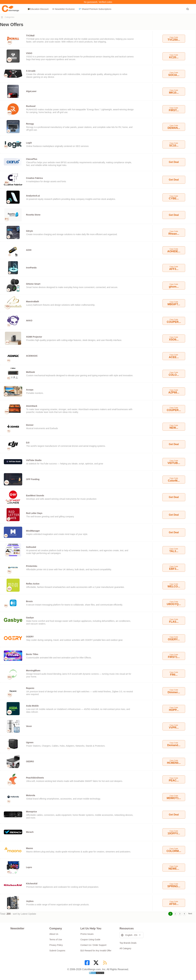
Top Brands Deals (128, 943)
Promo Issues (87, 934)
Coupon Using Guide (90, 940)
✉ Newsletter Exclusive (63, 9)
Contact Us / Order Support (93, 945)
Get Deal (174, 162)
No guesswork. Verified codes (98, 2)
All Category (125, 948)
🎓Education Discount (38, 9)
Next (190, 914)
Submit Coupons (57, 951)
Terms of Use (56, 940)
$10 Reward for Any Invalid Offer (96, 951)
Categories (10, 17)
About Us (54, 934)
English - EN (129, 935)
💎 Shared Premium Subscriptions (95, 9)
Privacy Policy (56, 945)
